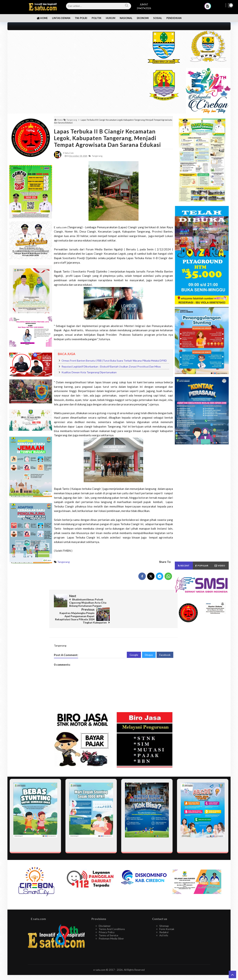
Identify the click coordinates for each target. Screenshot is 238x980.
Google (134, 641)
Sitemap (164, 912)
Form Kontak (167, 915)
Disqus (149, 641)
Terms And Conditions (112, 915)
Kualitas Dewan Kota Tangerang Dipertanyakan (89, 372)
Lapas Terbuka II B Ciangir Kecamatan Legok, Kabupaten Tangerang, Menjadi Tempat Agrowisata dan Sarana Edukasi (107, 138)
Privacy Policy (107, 919)
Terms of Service (108, 922)
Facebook (165, 641)
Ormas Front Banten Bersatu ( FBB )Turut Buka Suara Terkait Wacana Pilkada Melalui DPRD (114, 361)
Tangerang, (97, 156)
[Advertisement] (73, 56)
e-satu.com (99, 956)
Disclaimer (105, 912)
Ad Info (164, 922)
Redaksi (164, 919)
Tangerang (63, 562)
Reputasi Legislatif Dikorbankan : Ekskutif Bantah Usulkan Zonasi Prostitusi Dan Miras (111, 366)
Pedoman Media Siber (111, 925)
